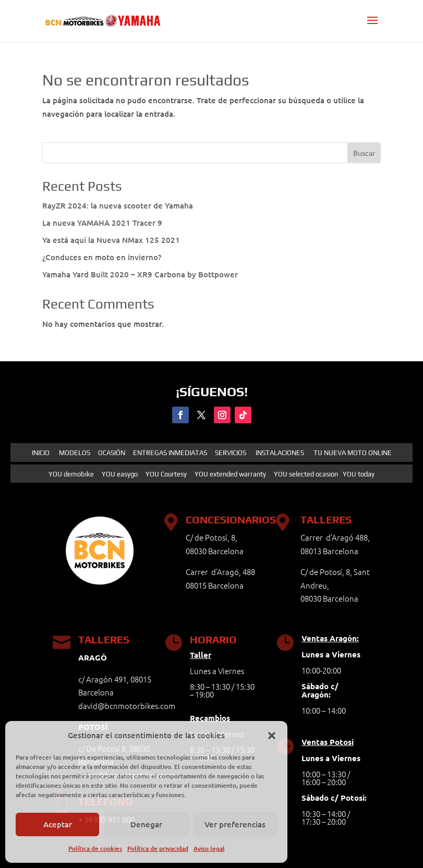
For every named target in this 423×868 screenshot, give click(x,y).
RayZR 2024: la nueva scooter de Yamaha (118, 205)
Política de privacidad (158, 848)
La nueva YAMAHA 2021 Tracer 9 (102, 223)
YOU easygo (120, 474)
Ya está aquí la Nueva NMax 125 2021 (111, 240)
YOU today (359, 474)
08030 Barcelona (329, 598)
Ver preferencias (235, 824)
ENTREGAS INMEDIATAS (170, 453)
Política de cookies (95, 848)
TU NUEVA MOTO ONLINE (352, 453)
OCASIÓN (112, 453)
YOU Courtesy (166, 474)
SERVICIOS (231, 453)
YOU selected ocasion (306, 474)
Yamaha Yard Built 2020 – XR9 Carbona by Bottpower (140, 274)
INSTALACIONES (280, 453)
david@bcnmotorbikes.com (127, 706)
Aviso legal (209, 848)
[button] (272, 736)
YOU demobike (71, 474)
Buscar (364, 153)
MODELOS (75, 453)
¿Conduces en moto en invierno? (102, 257)
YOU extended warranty (230, 474)
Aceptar (58, 824)
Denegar (146, 824)
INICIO (41, 453)
